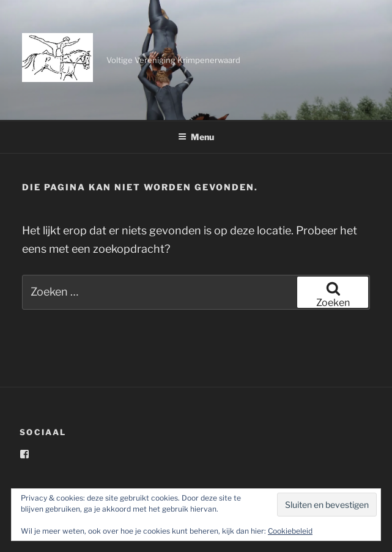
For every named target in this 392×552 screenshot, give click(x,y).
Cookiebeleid (290, 531)
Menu (196, 137)
